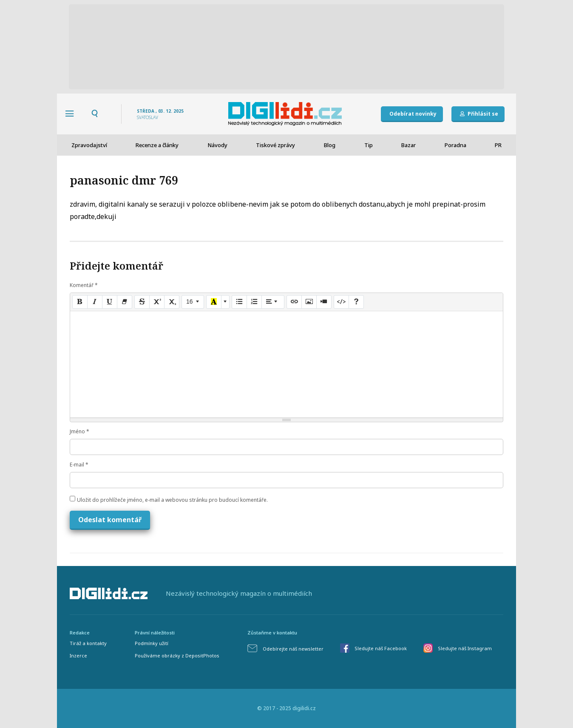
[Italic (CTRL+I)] (95, 302)
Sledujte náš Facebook (381, 648)
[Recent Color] (214, 302)
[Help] (356, 302)
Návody (217, 145)
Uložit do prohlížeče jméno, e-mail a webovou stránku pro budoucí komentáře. (172, 500)
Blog (330, 145)
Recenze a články (157, 145)
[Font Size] (193, 302)
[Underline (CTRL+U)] (110, 302)
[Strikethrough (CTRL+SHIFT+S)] (142, 302)
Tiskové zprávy (275, 145)
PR (498, 145)
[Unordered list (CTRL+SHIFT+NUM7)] (239, 302)
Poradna (455, 145)
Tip (369, 145)
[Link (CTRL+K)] (294, 302)
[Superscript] (157, 302)
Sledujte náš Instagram (465, 648)
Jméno (79, 431)
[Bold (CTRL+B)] (80, 302)
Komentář (84, 285)
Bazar (408, 145)
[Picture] (309, 302)
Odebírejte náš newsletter (293, 649)
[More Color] (225, 302)
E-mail (79, 465)
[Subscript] (172, 302)
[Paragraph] (273, 302)
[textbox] (286, 364)
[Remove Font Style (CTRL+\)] (125, 302)
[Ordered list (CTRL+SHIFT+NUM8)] (254, 302)
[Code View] (341, 302)
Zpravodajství (89, 145)
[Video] (324, 302)
